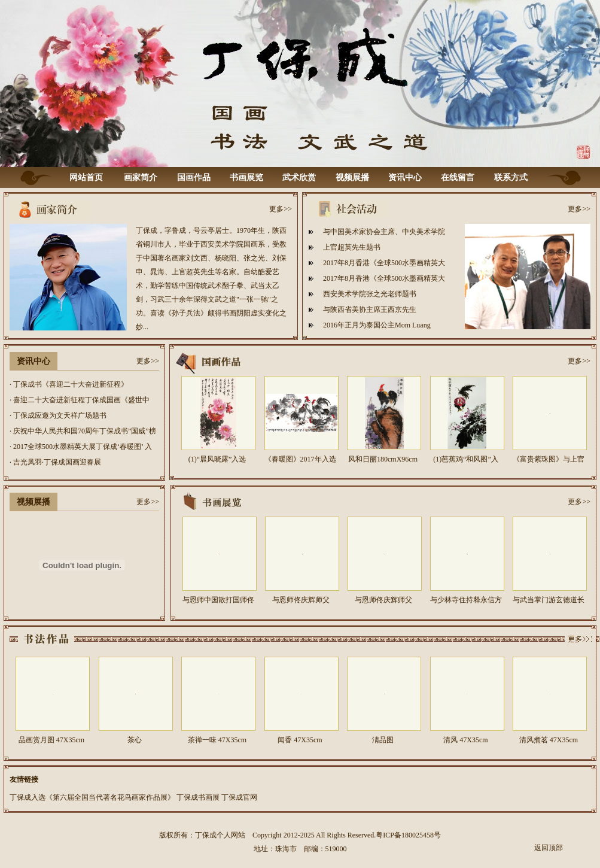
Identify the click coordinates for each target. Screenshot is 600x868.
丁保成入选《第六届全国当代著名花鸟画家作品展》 (92, 797)
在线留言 (458, 177)
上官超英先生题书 (352, 247)
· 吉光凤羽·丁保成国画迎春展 (55, 462)
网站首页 (86, 177)
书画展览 (246, 177)
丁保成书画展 (198, 797)
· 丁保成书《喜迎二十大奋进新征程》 (69, 384)
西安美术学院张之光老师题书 (370, 294)
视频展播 (352, 177)
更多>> (281, 209)
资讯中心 (405, 177)
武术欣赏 (299, 177)
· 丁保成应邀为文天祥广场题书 (58, 415)
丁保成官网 (239, 797)
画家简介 (141, 177)
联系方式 (511, 177)
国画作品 (194, 177)
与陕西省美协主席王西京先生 (370, 309)
